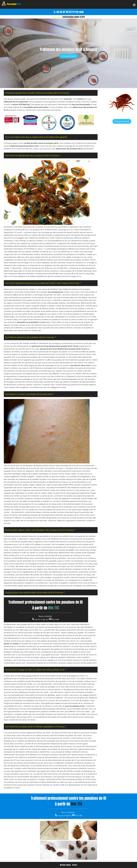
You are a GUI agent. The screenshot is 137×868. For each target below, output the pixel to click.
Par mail (79, 12)
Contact (75, 865)
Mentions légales (65, 865)
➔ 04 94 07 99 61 (69, 56)
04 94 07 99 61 (64, 12)
